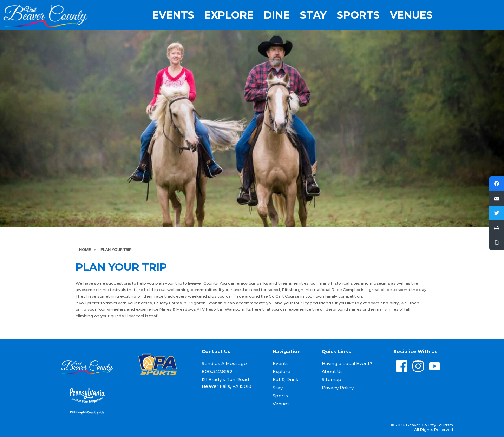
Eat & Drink (286, 380)
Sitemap (332, 380)
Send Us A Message (224, 363)
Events (173, 15)
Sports (358, 15)
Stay (313, 15)
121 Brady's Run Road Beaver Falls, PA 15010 (227, 383)
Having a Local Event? (347, 363)
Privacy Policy (338, 388)
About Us (332, 372)
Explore (229, 15)
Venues (411, 15)
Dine (277, 15)
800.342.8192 (217, 372)
